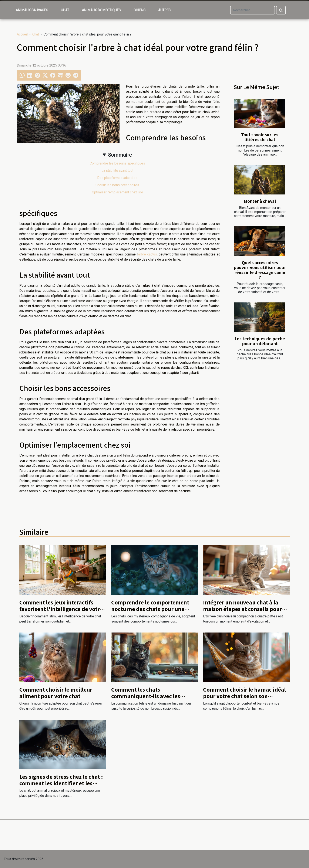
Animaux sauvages (32, 10)
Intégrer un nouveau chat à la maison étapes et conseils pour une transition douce (243, 609)
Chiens (140, 10)
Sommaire (120, 155)
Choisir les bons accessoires (117, 185)
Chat (65, 10)
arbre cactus (147, 254)
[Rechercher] (253, 10)
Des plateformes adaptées (117, 178)
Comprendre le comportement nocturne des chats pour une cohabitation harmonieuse (150, 609)
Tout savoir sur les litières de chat (260, 137)
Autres (164, 10)
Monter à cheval (260, 201)
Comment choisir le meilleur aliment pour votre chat (56, 693)
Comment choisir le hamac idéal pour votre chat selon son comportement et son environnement (244, 699)
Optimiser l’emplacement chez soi (117, 192)
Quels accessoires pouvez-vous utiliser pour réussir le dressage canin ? (260, 270)
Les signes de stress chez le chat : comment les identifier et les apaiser (61, 783)
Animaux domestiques (101, 10)
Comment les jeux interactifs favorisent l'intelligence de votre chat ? (61, 609)
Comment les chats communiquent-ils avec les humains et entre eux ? (146, 696)
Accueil (22, 34)
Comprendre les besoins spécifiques (117, 163)
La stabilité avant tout (117, 171)
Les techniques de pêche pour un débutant (260, 341)
